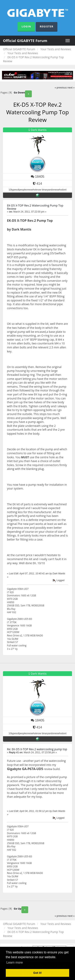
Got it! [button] (37, 973)
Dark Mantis (39, 130)
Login (26, 26)
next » (71, 88)
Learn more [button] (15, 962)
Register (47, 26)
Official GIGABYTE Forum (25, 41)
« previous (61, 88)
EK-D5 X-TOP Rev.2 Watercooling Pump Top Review (35, 207)
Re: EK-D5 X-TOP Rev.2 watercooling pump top (37, 749)
